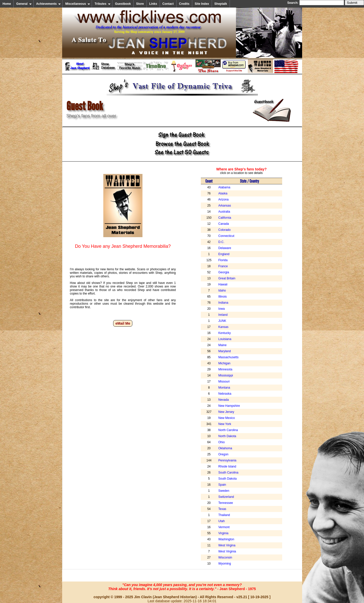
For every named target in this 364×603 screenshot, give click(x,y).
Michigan (224, 363)
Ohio (221, 442)
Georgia (224, 272)
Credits (184, 4)
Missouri (224, 382)
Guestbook (123, 4)
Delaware (225, 248)
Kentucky (224, 333)
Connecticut (226, 236)
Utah (221, 521)
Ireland (223, 315)
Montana (224, 388)
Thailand (224, 515)
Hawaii (223, 284)
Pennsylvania (227, 460)
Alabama (224, 187)
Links (153, 4)
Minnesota (225, 369)
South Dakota (227, 479)
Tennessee (226, 503)
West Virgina (227, 545)
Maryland (224, 351)
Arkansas (225, 206)
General (24, 4)
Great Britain (227, 278)
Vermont (224, 527)
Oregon (223, 454)
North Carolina (228, 430)
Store (140, 4)
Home (7, 4)
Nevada (223, 400)
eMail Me (123, 323)
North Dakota (227, 436)
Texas (222, 509)
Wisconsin (225, 557)
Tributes (103, 4)
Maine (222, 345)
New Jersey (226, 412)
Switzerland (226, 497)
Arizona (223, 199)
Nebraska (225, 394)
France (223, 266)
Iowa (221, 309)
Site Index (202, 4)
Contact (168, 4)
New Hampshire (229, 406)
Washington (226, 539)
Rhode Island (227, 466)
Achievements (48, 4)
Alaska (223, 193)
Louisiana (225, 339)
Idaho (222, 291)
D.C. (221, 242)
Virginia (223, 533)
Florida (223, 260)
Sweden (224, 491)
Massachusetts (228, 357)
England (224, 254)
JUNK (222, 321)
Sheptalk (221, 4)
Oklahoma (225, 448)
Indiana (223, 303)
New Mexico (226, 418)
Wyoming (225, 564)
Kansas (223, 327)
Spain (222, 485)
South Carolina (228, 473)
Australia (224, 212)
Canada (224, 224)
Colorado (224, 230)
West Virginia (227, 551)
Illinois (222, 297)
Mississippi (226, 375)
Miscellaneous (78, 4)
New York (225, 424)
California (225, 218)
